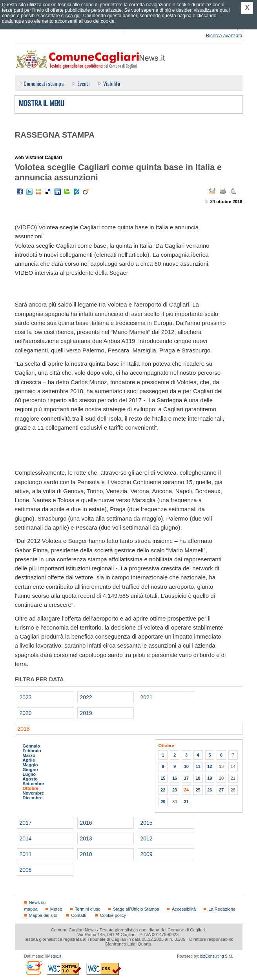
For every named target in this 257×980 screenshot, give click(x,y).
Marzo (29, 755)
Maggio (30, 765)
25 (198, 790)
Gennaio (32, 746)
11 (198, 766)
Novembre (34, 793)
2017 (26, 823)
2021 (147, 697)
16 (175, 778)
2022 (86, 697)
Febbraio (32, 751)
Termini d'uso (88, 909)
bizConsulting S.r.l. (216, 956)
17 (186, 778)
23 (175, 790)
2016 (86, 823)
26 (210, 790)
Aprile (29, 760)
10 (186, 766)
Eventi (83, 83)
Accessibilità (184, 909)
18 (198, 778)
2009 (147, 854)
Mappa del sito (43, 915)
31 (186, 802)
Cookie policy (113, 915)
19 (210, 778)
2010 (86, 854)
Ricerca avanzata (224, 36)
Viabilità (112, 83)
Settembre (34, 784)
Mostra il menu (42, 103)
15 (163, 778)
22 (163, 790)
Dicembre (33, 798)
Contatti (78, 915)
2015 (147, 823)
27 (221, 790)
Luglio (29, 774)
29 (163, 802)
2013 (86, 838)
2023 (26, 697)
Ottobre (31, 788)
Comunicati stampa (44, 83)
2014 (26, 838)
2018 (24, 729)
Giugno (30, 769)
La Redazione (222, 909)
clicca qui (71, 16)
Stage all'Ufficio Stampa (136, 909)
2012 (147, 838)
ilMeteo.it (53, 956)
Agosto (30, 779)
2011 (26, 854)
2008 (26, 870)
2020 (26, 713)
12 (210, 766)
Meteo (56, 909)
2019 (86, 713)
